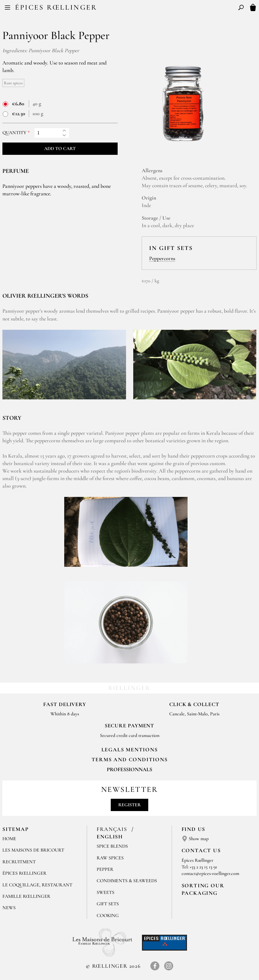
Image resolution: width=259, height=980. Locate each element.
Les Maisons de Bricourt (33, 850)
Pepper (105, 869)
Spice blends (112, 846)
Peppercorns (162, 258)
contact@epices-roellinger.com (210, 873)
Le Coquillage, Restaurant (37, 885)
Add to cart (60, 149)
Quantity (14, 133)
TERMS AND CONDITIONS (130, 759)
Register (129, 805)
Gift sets (108, 904)
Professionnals (129, 769)
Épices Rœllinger (56, 7)
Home (9, 839)
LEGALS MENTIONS (130, 750)
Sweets (105, 892)
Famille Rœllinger (26, 896)
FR (125, 8)
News (9, 908)
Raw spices (110, 858)
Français (113, 829)
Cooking (108, 915)
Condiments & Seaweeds (127, 881)
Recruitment (19, 862)
